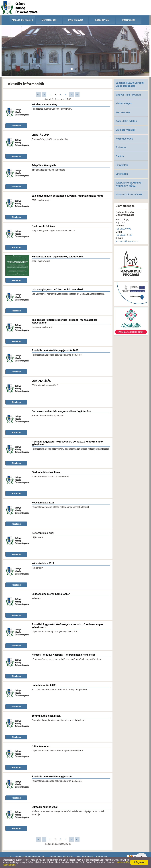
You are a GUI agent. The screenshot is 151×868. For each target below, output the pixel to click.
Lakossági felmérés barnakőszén (51, 594)
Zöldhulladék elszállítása (46, 472)
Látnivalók (122, 165)
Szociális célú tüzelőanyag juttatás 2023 (55, 350)
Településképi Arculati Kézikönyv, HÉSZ (129, 184)
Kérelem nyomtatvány (44, 104)
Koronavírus (123, 112)
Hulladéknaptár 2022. (44, 685)
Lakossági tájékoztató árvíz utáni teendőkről (57, 289)
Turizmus (121, 147)
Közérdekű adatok (126, 121)
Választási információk (129, 195)
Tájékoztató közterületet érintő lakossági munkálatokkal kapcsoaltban (64, 321)
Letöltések (122, 174)
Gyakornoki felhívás (43, 226)
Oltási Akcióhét (41, 746)
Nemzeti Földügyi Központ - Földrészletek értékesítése (63, 655)
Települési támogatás (44, 165)
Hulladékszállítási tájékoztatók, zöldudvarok (57, 257)
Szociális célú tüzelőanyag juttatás (52, 777)
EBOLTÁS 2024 (40, 135)
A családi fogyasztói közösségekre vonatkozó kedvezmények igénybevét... (67, 443)
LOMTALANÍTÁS (41, 381)
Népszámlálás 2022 (43, 503)
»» (77, 95)
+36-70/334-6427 (124, 235)
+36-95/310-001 (123, 229)
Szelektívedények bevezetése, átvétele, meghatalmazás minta (67, 196)
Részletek (16, 126)
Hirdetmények (124, 103)
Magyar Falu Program (128, 95)
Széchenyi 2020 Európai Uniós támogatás (130, 84)
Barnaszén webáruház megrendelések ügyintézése (61, 411)
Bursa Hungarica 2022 (45, 807)
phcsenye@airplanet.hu (127, 241)
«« (38, 95)
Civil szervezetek (125, 130)
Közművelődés (124, 139)
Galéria (120, 156)
